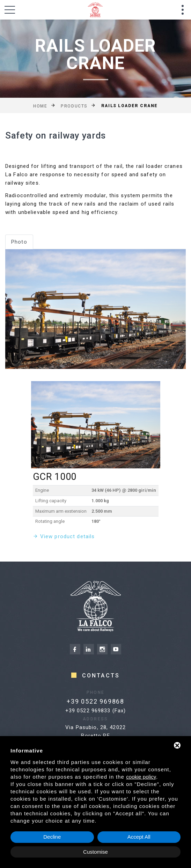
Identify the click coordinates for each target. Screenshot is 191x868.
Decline (52, 837)
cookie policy (141, 777)
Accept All (139, 837)
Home (40, 106)
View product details (68, 536)
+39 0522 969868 (85, 701)
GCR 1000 (55, 477)
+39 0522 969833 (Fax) (96, 711)
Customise (95, 852)
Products (74, 106)
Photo (19, 242)
